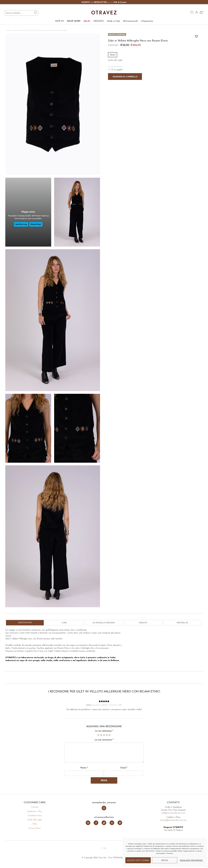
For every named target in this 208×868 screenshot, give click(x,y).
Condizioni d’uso (35, 816)
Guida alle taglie (35, 820)
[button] (196, 36)
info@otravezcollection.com (173, 813)
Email (124, 768)
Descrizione (25, 623)
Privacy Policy (35, 828)
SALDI (87, 15)
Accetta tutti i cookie (138, 861)
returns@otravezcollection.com (173, 820)
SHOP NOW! (74, 15)
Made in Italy (113, 15)
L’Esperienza (147, 15)
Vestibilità (182, 623)
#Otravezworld (130, 15)
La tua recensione (104, 740)
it (103, 848)
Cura (64, 623)
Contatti (35, 807)
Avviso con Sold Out (19, 31)
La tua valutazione (104, 731)
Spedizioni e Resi (35, 811)
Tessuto (143, 623)
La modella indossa (104, 623)
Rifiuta (165, 861)
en (105, 848)
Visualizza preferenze (191, 861)
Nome (84, 768)
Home (8, 31)
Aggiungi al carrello (125, 77)
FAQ (35, 824)
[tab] (25, 623)
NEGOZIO (99, 15)
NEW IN (59, 15)
